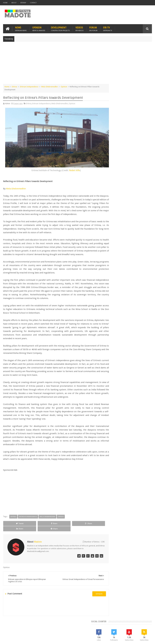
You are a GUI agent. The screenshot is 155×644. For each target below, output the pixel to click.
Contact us (145, 626)
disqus (92, 591)
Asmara (111, 224)
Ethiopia (132, 234)
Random (144, 205)
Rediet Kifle (71, 166)
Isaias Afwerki (114, 239)
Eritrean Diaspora (130, 229)
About (14, 3)
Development (60, 28)
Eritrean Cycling (114, 229)
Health (141, 234)
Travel (45, 626)
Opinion (39, 28)
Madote (24, 640)
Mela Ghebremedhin (50, 86)
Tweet (12, 526)
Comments (130, 205)
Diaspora (32, 626)
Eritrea (14, 86)
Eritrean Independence (29, 86)
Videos (79, 28)
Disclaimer (148, 640)
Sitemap (23, 3)
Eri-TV (108, 28)
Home (5, 3)
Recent (115, 205)
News (21, 28)
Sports (132, 239)
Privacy (140, 640)
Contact (33, 3)
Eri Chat (93, 626)
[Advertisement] (77, 64)
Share (32, 526)
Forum (93, 28)
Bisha (119, 224)
